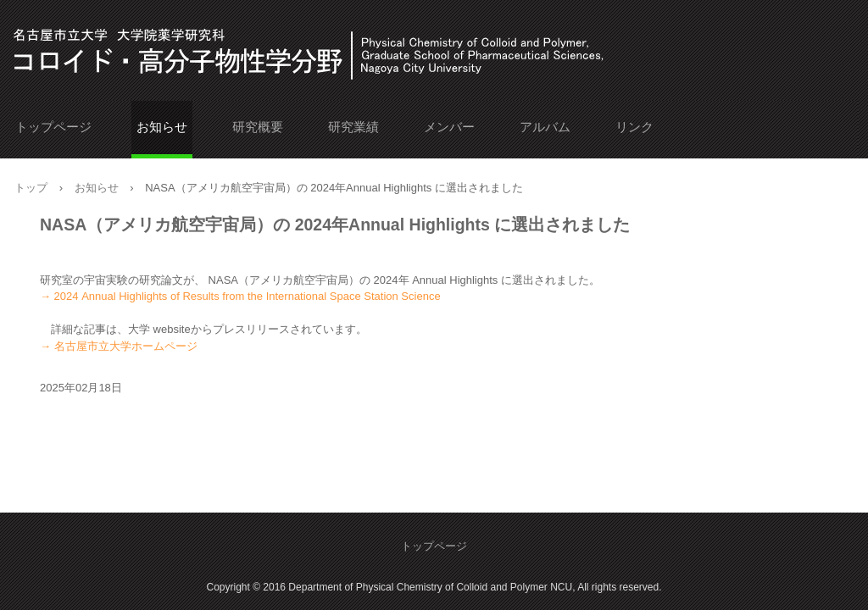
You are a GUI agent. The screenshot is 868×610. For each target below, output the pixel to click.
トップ (31, 188)
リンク (634, 127)
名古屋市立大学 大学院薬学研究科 (124, 49)
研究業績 (353, 127)
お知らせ (162, 127)
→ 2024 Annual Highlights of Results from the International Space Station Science (240, 296)
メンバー (449, 127)
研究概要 (258, 127)
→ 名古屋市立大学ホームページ (119, 346)
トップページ (53, 127)
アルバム (545, 127)
